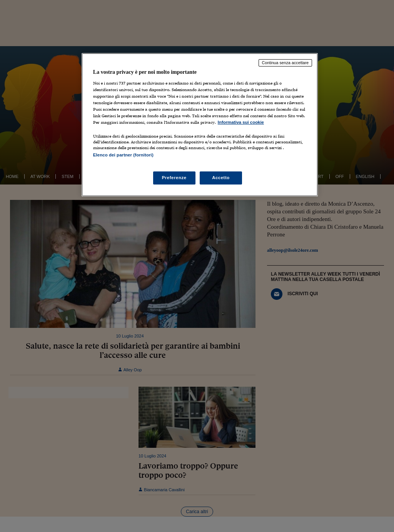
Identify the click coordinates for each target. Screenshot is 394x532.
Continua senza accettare (285, 63)
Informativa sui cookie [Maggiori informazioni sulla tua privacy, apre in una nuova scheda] (241, 122)
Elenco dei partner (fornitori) (123, 155)
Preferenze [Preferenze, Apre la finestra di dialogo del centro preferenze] (174, 178)
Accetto (221, 178)
